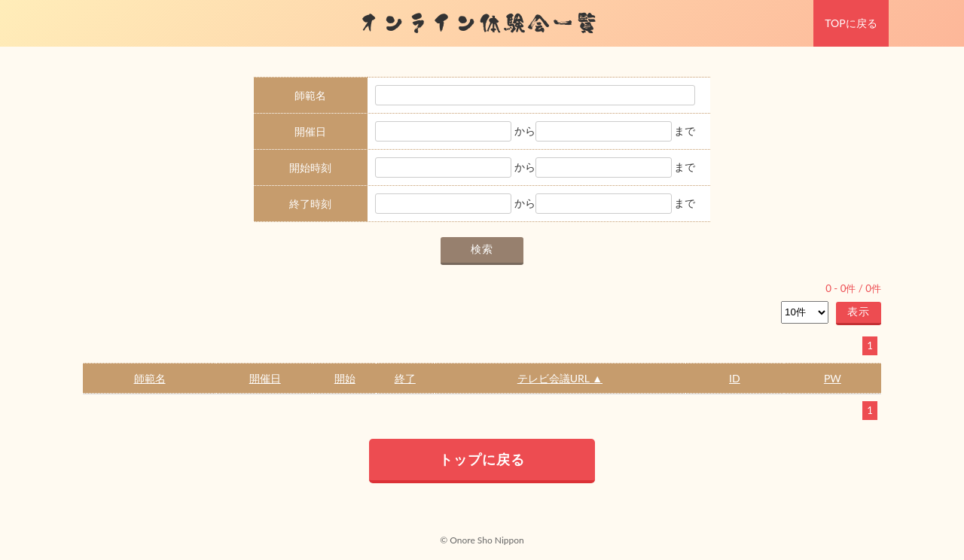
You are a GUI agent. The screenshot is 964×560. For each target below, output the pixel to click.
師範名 (150, 378)
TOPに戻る (851, 23)
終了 (405, 378)
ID (735, 378)
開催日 (265, 378)
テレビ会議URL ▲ (560, 378)
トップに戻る (482, 459)
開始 (345, 378)
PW (833, 378)
